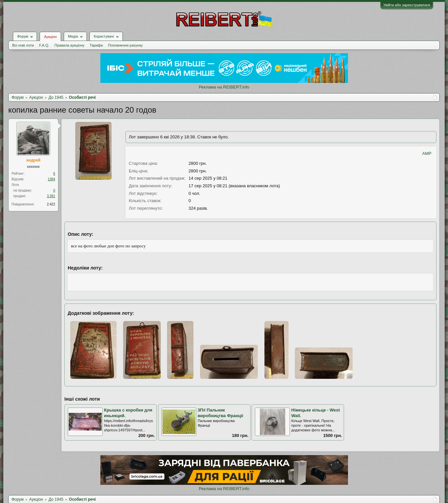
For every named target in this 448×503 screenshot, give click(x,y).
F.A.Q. (44, 45)
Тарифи (96, 45)
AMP (427, 153)
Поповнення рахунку (125, 45)
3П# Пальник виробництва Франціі (221, 413)
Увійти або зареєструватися (407, 5)
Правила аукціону (69, 45)
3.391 (51, 196)
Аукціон (50, 37)
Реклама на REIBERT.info (224, 87)
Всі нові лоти (23, 45)
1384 (52, 179)
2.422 (51, 204)
